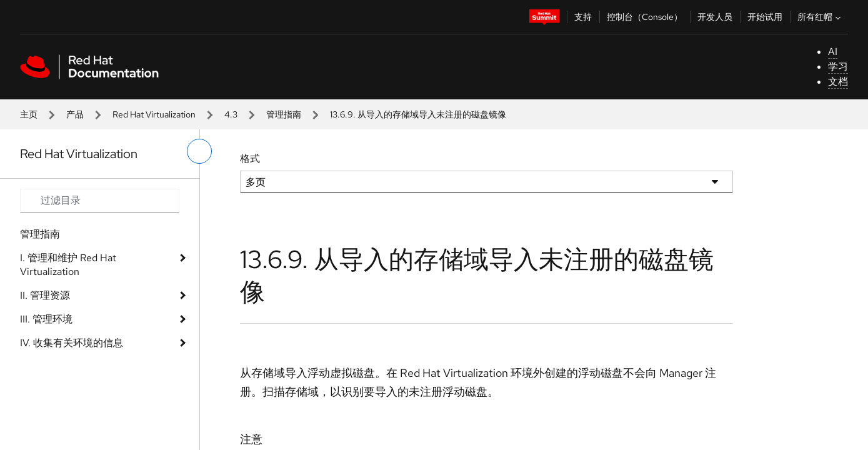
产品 (75, 114)
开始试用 (765, 17)
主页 (29, 114)
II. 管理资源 (45, 295)
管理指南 (284, 114)
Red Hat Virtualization (154, 114)
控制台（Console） (645, 17)
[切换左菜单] (199, 151)
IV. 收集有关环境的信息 (72, 343)
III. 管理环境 (46, 319)
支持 (583, 17)
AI (833, 52)
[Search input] (100, 201)
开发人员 (715, 17)
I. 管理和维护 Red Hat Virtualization (68, 265)
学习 (838, 67)
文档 (838, 82)
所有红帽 (821, 17)
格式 (250, 158)
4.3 (231, 114)
